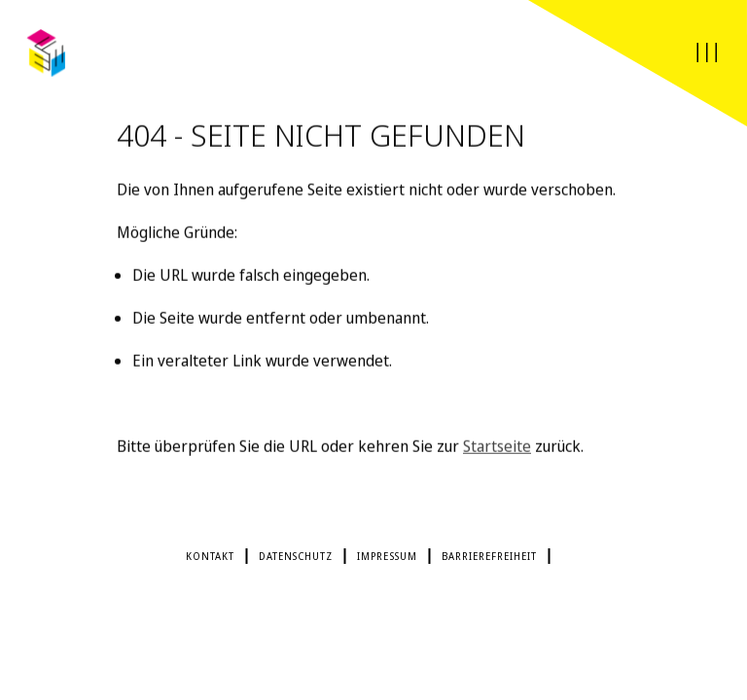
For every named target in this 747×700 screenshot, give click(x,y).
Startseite (497, 448)
